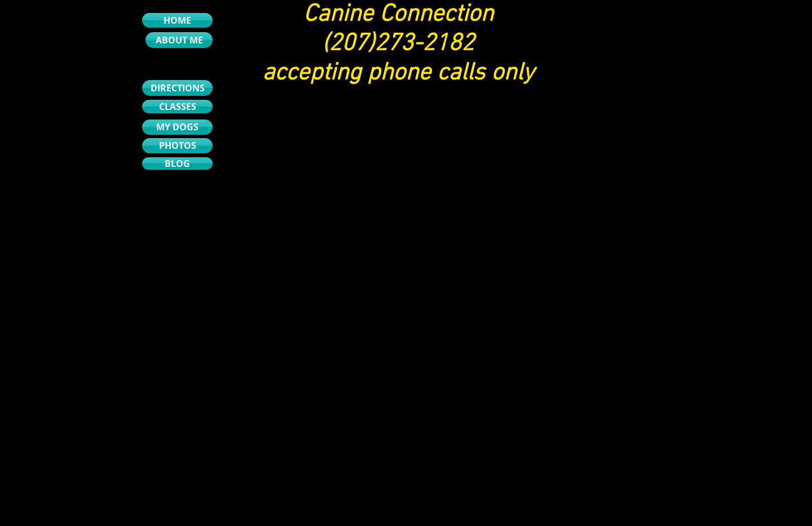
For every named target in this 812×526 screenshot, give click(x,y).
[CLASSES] (177, 107)
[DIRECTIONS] (177, 88)
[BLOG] (177, 163)
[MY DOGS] (177, 127)
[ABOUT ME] (179, 40)
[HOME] (177, 20)
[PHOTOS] (177, 146)
